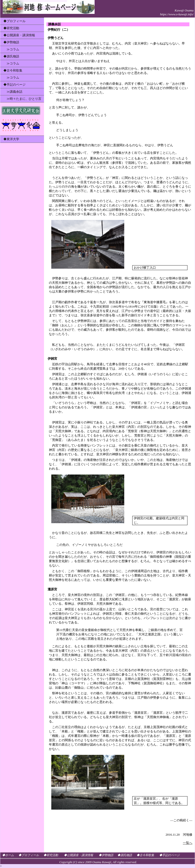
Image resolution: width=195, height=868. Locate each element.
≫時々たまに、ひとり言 (22, 99)
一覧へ (188, 843)
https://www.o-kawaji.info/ (177, 14)
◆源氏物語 (11, 56)
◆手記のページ (14, 85)
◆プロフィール (14, 21)
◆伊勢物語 (11, 42)
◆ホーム (8, 855)
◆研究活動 (11, 28)
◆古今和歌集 (13, 70)
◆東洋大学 (11, 139)
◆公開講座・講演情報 (19, 35)
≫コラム (11, 49)
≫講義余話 (13, 92)
